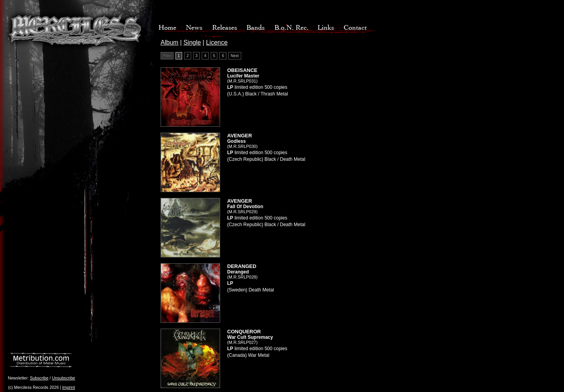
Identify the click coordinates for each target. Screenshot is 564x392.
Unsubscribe (64, 378)
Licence (217, 42)
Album (169, 42)
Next (235, 56)
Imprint (69, 387)
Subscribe (39, 378)
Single (192, 42)
